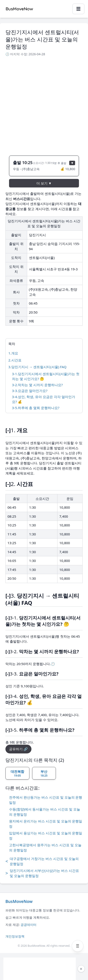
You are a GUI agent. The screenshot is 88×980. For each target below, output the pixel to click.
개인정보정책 (15, 936)
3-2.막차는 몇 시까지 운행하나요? (37, 385)
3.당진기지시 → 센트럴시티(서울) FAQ (37, 367)
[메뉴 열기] (78, 946)
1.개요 (13, 353)
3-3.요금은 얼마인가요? (30, 391)
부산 (44, 773)
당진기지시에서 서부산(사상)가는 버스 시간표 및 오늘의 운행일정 (42, 873)
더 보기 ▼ (44, 183)
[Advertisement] (44, 105)
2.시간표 (15, 360)
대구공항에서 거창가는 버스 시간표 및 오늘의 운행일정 (42, 861)
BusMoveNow (19, 901)
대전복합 (17, 773)
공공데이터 (29, 925)
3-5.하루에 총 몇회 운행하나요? (36, 408)
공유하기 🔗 (18, 749)
